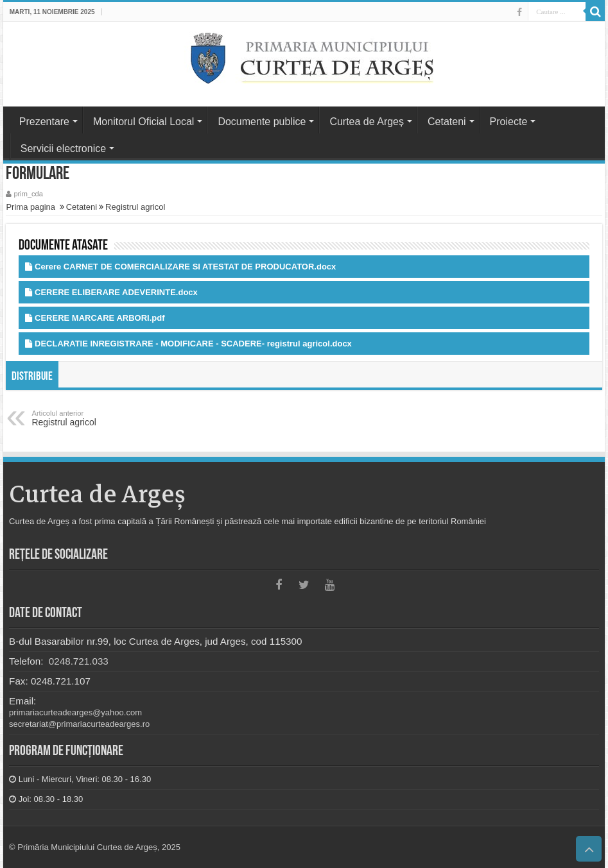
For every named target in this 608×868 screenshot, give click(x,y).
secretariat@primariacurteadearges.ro (79, 724)
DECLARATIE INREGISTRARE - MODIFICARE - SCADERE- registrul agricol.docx (193, 344)
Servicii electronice (63, 149)
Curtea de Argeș (367, 122)
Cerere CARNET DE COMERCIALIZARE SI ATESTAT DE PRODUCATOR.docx (185, 267)
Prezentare (44, 122)
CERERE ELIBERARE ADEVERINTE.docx (116, 292)
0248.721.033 (77, 661)
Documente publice (262, 122)
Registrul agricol (135, 207)
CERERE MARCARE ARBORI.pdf (100, 318)
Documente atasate (63, 246)
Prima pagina (30, 207)
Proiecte (509, 122)
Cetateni (447, 122)
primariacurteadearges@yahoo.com (75, 712)
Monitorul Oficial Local (143, 122)
